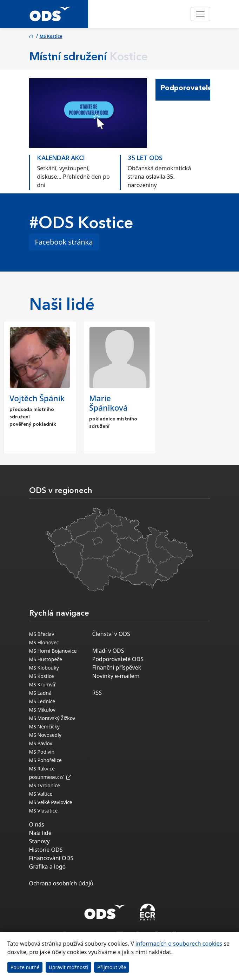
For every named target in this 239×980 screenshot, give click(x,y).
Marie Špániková (108, 403)
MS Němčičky (44, 727)
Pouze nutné (25, 967)
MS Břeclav (42, 634)
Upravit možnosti (68, 967)
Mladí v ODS (108, 651)
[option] (74, 171)
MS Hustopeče (46, 659)
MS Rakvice (42, 769)
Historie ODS (46, 850)
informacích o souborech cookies (179, 944)
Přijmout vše (112, 967)
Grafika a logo (48, 866)
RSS (97, 693)
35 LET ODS (145, 159)
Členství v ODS (111, 634)
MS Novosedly (45, 735)
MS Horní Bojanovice (53, 651)
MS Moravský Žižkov (52, 718)
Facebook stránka (64, 242)
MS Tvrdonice (45, 785)
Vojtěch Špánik (37, 398)
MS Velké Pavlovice (51, 802)
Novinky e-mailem (116, 676)
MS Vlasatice (44, 811)
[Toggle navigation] (200, 14)
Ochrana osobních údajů (61, 883)
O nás (37, 824)
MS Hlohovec (44, 642)
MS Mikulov (42, 710)
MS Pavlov (41, 743)
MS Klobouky (44, 668)
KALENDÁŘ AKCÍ (61, 159)
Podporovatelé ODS (118, 659)
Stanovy (39, 841)
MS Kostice (51, 36)
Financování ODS (51, 858)
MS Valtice (41, 794)
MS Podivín (42, 752)
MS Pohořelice (45, 760)
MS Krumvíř (43, 684)
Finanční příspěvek (117, 667)
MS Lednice (42, 701)
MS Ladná (40, 693)
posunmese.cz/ (50, 777)
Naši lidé (40, 833)
